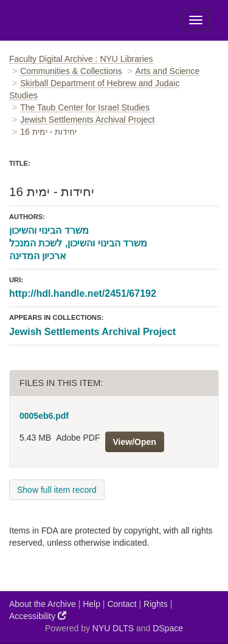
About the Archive (43, 604)
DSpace (168, 628)
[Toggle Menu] (196, 20)
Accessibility (38, 616)
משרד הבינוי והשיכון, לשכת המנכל (78, 243)
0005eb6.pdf (44, 416)
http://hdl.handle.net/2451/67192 (83, 293)
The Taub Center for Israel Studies (85, 107)
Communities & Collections (71, 71)
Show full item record (57, 490)
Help (92, 604)
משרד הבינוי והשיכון (49, 230)
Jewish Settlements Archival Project (87, 120)
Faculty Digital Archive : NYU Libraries (81, 59)
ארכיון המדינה (38, 256)
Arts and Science (168, 71)
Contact (122, 604)
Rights (156, 604)
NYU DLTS (113, 628)
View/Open (135, 442)
